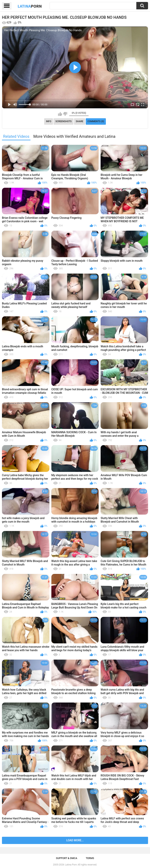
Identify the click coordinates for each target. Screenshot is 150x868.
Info (49, 121)
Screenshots (64, 121)
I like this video (60, 114)
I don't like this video (65, 114)
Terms (90, 858)
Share (79, 121)
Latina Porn (71, 865)
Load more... (75, 840)
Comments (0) (96, 121)
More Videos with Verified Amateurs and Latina (74, 136)
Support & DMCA (67, 858)
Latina (30, 6)
